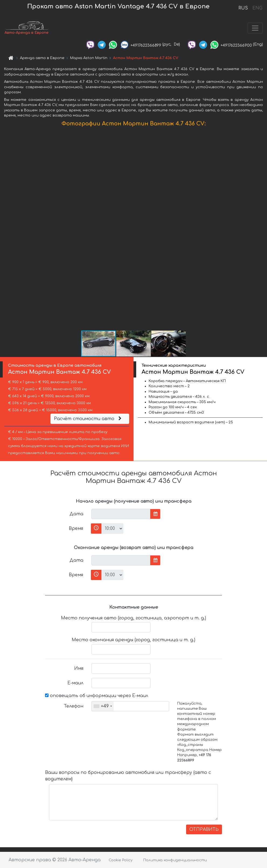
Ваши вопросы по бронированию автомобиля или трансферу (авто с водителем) (128, 776)
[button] (262, 230)
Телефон (74, 706)
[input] (121, 514)
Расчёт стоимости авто (88, 419)
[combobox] (103, 706)
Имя (79, 668)
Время (76, 529)
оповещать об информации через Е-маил (97, 696)
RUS (243, 8)
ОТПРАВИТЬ (204, 829)
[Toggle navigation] (255, 28)
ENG (257, 8)
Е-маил (75, 683)
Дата (76, 514)
